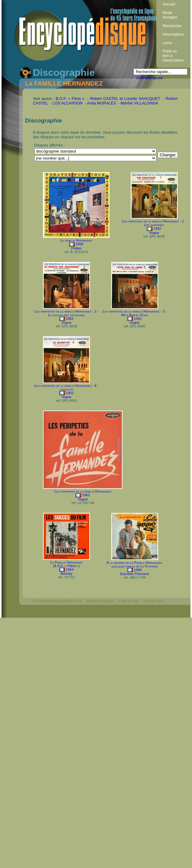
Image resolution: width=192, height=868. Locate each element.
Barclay (66, 573)
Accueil (169, 4)
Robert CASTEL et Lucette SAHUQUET (125, 99)
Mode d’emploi (170, 15)
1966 (138, 570)
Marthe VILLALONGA (139, 103)
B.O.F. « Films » (70, 99)
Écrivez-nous (154, 601)
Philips (76, 248)
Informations (173, 34)
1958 (80, 244)
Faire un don (129, 601)
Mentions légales (100, 601)
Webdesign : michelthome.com (57, 612)
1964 (70, 570)
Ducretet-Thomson (135, 574)
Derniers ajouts (150, 78)
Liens (167, 43)
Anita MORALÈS (101, 103)
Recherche (172, 26)
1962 (157, 228)
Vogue (154, 233)
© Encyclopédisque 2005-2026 (57, 601)
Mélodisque (96, 612)
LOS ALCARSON (68, 103)
